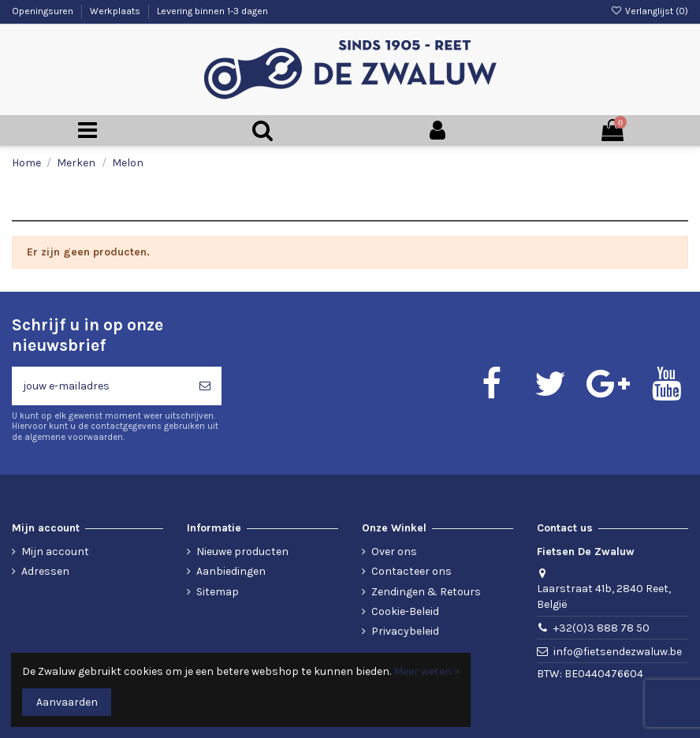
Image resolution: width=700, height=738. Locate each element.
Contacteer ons (411, 571)
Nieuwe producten (242, 552)
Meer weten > (426, 671)
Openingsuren (44, 11)
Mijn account (55, 552)
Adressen (45, 571)
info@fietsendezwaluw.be (618, 652)
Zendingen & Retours (426, 592)
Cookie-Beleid (405, 611)
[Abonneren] (205, 386)
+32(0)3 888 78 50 (601, 628)
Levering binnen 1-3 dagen (212, 11)
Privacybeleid (405, 631)
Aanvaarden (67, 702)
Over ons (394, 552)
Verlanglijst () (650, 11)
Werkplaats (116, 11)
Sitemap (218, 592)
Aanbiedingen (231, 571)
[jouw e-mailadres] (100, 386)
